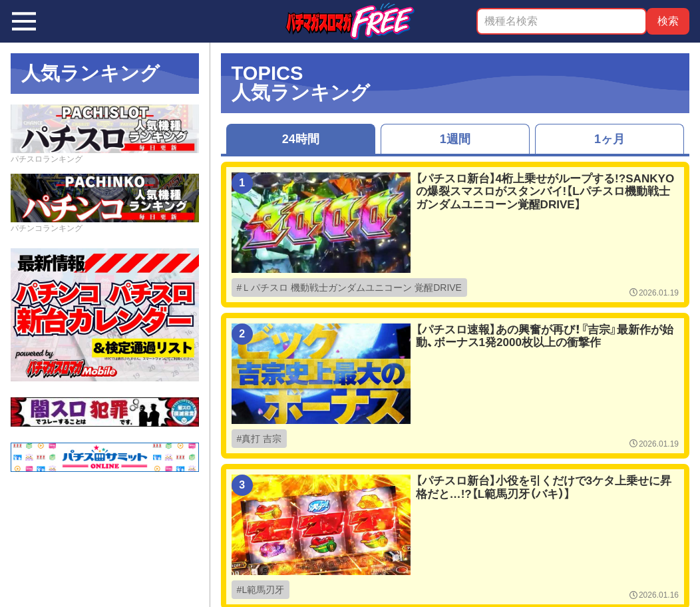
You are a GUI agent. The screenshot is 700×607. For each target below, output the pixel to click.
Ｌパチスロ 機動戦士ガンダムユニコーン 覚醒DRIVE (352, 288)
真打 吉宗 (262, 439)
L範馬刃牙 (263, 590)
